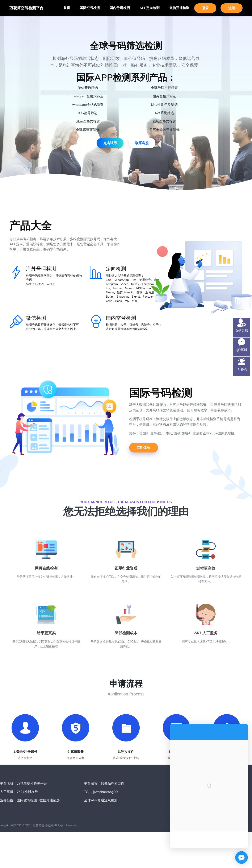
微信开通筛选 (50, 800)
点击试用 (110, 143)
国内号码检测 (120, 8)
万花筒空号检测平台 (26, 8)
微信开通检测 (179, 8)
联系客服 (142, 143)
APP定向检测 (150, 8)
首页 (67, 8)
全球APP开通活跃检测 (101, 800)
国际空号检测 (90, 8)
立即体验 (143, 448)
